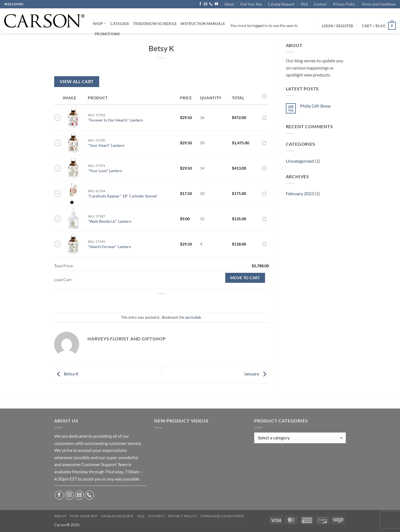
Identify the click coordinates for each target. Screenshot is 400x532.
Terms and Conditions (379, 4)
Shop (100, 23)
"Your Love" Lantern (105, 171)
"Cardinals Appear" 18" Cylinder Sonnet (122, 196)
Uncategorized (300, 161)
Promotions (107, 34)
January (256, 374)
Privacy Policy (344, 4)
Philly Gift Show (315, 106)
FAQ (304, 4)
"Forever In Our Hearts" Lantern (115, 120)
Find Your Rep (251, 4)
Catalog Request (281, 4)
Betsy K (66, 374)
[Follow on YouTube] (216, 4)
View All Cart (77, 81)
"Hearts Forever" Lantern (109, 247)
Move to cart (245, 278)
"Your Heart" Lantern (106, 145)
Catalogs (120, 24)
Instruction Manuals (203, 24)
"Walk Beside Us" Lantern (110, 221)
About (229, 4)
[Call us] (211, 4)
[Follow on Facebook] (200, 4)
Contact (320, 4)
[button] (379, 26)
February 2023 (300, 193)
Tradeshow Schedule (155, 24)
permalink (193, 317)
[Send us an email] (206, 4)
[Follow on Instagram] (69, 495)
